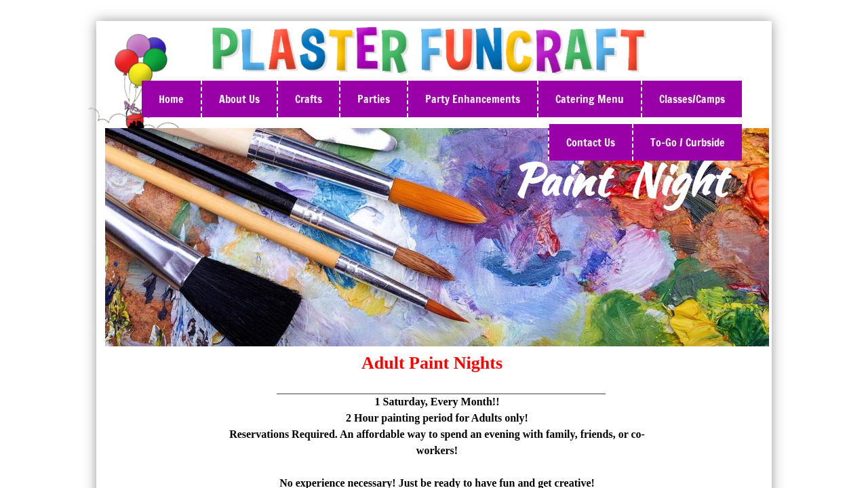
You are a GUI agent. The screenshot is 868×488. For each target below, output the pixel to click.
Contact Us (591, 142)
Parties (374, 99)
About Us (239, 99)
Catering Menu (590, 99)
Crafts (309, 99)
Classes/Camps (692, 99)
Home (171, 99)
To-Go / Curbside (688, 142)
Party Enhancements (473, 99)
